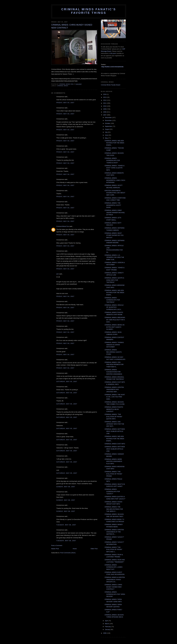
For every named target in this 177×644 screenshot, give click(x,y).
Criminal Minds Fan (63, 226)
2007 (105, 115)
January (108, 629)
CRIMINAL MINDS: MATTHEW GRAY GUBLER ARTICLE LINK (115, 431)
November (109, 120)
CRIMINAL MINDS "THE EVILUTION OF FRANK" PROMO (113, 474)
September (109, 126)
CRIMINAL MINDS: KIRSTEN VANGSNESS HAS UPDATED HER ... (114, 389)
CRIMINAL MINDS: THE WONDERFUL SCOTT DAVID (113, 205)
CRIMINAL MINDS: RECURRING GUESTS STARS (113, 352)
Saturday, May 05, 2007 (67, 382)
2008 (105, 112)
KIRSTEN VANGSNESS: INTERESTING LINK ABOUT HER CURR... (115, 193)
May (107, 138)
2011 (105, 103)
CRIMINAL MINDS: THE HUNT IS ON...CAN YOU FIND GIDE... (115, 397)
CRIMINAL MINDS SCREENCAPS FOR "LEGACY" (112, 491)
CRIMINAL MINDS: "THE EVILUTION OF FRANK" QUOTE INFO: (113, 417)
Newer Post (55, 549)
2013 (105, 97)
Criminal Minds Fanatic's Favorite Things (89, 11)
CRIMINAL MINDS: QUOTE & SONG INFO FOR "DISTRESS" (114, 280)
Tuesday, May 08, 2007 (66, 525)
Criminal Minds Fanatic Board (111, 85)
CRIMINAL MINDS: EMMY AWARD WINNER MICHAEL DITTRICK (115, 213)
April (107, 621)
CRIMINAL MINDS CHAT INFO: (115, 444)
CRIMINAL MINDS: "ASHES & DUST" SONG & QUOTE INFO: (114, 168)
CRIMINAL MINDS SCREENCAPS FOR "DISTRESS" (112, 300)
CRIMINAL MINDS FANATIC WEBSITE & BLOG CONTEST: (114, 409)
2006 (105, 633)
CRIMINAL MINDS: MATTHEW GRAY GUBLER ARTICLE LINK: (115, 449)
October (108, 123)
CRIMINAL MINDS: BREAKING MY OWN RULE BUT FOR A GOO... (115, 320)
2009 (105, 109)
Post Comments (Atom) (68, 553)
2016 (105, 94)
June (107, 135)
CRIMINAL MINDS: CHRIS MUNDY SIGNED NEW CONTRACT (113, 587)
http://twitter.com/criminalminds (112, 67)
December (109, 117)
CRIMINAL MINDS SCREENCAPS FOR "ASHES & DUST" (112, 160)
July (107, 132)
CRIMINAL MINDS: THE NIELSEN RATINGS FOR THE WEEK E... (114, 509)
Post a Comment (57, 545)
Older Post (94, 549)
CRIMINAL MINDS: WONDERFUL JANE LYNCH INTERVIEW (115, 180)
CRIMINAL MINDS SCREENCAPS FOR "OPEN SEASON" (115, 594)
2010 (105, 106)
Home (75, 549)
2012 (105, 100)
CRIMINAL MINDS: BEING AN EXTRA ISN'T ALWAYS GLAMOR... (114, 327)
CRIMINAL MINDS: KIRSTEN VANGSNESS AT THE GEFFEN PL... (114, 532)
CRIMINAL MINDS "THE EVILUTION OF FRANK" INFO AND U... (113, 549)
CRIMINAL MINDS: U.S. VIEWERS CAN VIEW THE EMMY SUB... (114, 257)
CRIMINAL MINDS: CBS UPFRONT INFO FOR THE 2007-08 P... (114, 424)
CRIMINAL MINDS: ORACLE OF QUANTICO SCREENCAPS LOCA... (114, 307)
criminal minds (63, 86)
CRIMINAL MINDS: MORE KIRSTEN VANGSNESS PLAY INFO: (113, 461)
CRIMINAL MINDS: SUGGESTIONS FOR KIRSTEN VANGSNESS (113, 372)
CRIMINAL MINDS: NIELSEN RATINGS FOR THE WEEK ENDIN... (114, 143)
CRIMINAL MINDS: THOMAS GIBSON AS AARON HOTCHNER (114, 345)
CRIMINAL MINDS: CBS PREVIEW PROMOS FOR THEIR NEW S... (114, 365)
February (108, 627)
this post (113, 53)
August (107, 129)
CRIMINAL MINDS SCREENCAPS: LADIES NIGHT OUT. (113, 567)
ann (58, 274)
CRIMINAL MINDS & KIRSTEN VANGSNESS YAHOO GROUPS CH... (115, 580)
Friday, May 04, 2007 (65, 103)
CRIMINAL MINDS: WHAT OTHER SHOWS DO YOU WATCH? (114, 235)
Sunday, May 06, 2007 (66, 487)
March (107, 624)
